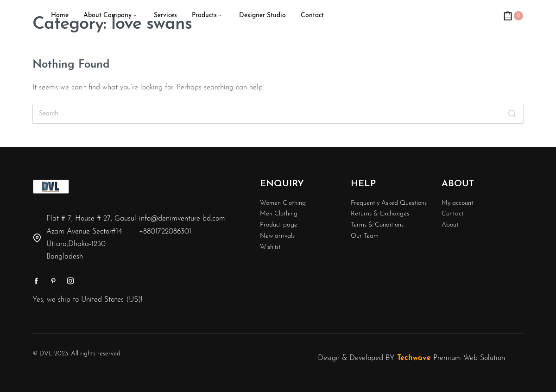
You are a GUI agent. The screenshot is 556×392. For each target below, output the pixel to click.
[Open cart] (513, 16)
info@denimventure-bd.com (182, 219)
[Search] (512, 114)
